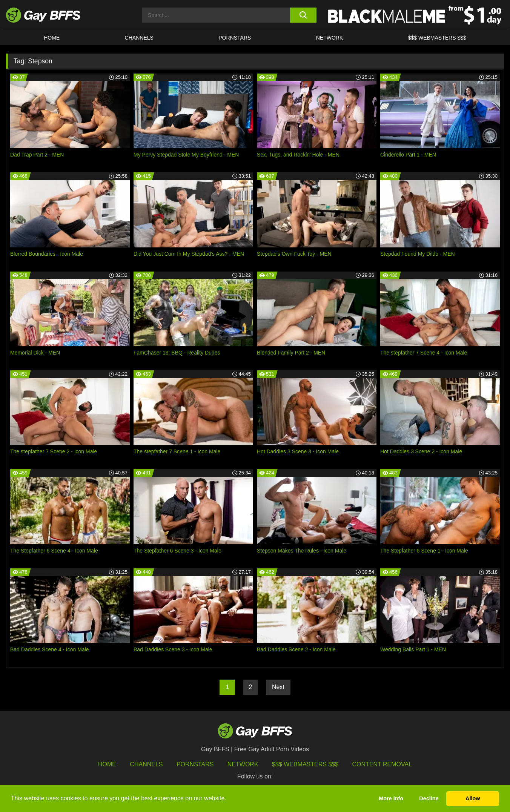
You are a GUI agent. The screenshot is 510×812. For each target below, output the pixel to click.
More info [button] (391, 798)
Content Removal (382, 764)
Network (330, 38)
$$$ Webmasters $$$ (437, 38)
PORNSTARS (235, 38)
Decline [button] (429, 798)
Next (278, 687)
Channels (146, 764)
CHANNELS (139, 38)
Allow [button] (473, 798)
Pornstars (195, 764)
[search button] (303, 15)
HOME (52, 38)
